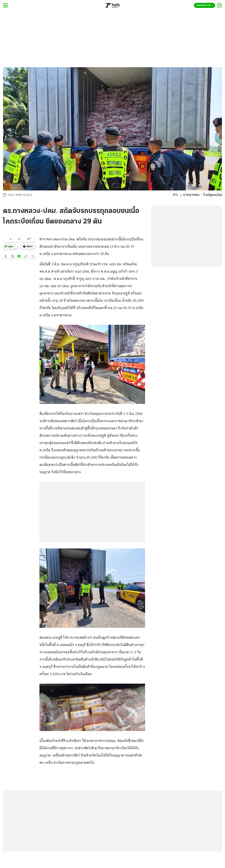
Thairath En (204, 5)
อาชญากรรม (191, 195)
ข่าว (175, 195)
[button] (6, 256)
